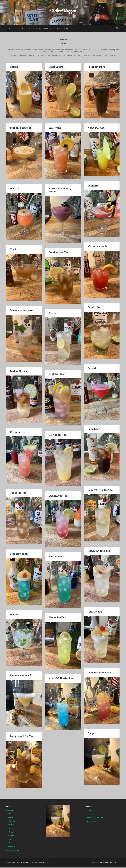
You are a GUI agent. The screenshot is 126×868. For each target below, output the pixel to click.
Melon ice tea (18, 433)
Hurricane (55, 129)
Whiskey (13, 847)
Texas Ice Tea (18, 494)
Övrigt (12, 829)
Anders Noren (107, 863)
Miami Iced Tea (58, 497)
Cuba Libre (94, 430)
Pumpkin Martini (20, 129)
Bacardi (92, 369)
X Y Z (13, 251)
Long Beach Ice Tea (99, 674)
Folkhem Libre (96, 68)
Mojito (14, 616)
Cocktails (24, 30)
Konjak (12, 826)
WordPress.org (93, 822)
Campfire (93, 187)
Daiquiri (92, 735)
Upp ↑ (117, 863)
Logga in (91, 812)
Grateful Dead (57, 375)
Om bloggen (63, 30)
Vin (11, 840)
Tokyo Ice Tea (57, 619)
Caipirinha (94, 309)
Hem (11, 30)
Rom (11, 833)
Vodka (12, 844)
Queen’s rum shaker (21, 312)
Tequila (12, 836)
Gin (11, 815)
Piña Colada (95, 613)
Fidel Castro (56, 68)
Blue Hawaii (56, 558)
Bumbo (14, 68)
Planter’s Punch (97, 248)
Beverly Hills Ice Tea (100, 491)
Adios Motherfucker (61, 680)
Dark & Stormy (18, 372)
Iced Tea (13, 822)
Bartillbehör (43, 30)
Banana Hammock (21, 677)
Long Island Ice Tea (21, 738)
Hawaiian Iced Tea (99, 552)
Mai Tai (14, 190)
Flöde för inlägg (93, 815)
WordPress (45, 863)
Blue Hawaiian (19, 555)
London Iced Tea (58, 254)
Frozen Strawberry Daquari (60, 191)
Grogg (12, 819)
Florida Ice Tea (57, 436)
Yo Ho (52, 314)
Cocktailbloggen (63, 11)
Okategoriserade (14, 851)
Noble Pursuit (96, 129)
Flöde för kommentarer (96, 819)
